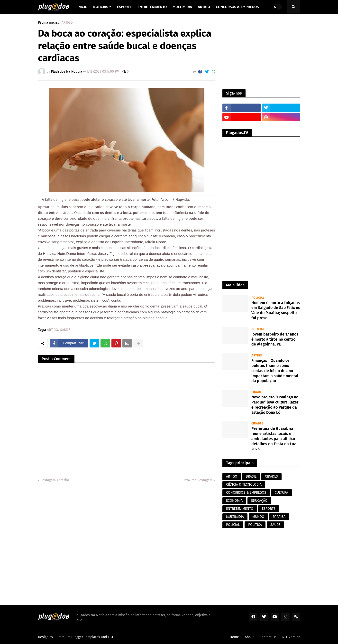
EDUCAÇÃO (259, 501)
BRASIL (251, 476)
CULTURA (281, 493)
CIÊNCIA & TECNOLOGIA (244, 485)
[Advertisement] (261, 51)
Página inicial (48, 23)
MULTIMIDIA (235, 517)
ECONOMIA (234, 501)
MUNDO (258, 517)
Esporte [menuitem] (124, 7)
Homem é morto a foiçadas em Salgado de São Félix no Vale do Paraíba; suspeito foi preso (276, 310)
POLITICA (255, 525)
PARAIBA (279, 517)
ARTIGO (67, 23)
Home (234, 637)
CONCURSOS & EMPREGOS (246, 493)
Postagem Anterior (55, 480)
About (249, 637)
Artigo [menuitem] (204, 7)
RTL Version (291, 637)
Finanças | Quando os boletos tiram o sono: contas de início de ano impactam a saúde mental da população (275, 371)
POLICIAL (233, 525)
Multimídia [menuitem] (182, 7)
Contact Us (268, 637)
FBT (111, 637)
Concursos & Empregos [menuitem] (237, 7)
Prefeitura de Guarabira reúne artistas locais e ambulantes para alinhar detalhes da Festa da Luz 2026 (274, 439)
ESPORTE (269, 509)
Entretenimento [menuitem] (152, 7)
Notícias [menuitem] (101, 7)
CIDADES (271, 476)
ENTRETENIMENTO (240, 509)
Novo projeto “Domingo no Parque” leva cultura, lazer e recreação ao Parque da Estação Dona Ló (275, 405)
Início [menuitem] (82, 7)
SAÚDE (65, 330)
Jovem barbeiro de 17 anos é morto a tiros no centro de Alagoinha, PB (275, 339)
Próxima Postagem (198, 480)
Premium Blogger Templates (78, 637)
